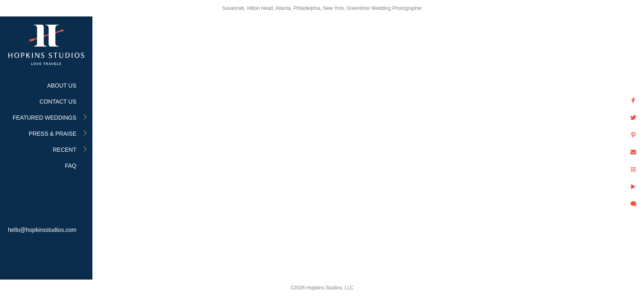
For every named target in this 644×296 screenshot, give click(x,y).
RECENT (64, 150)
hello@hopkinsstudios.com (42, 230)
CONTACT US (58, 102)
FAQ (71, 166)
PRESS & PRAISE (53, 134)
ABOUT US (62, 86)
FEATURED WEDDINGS (45, 118)
